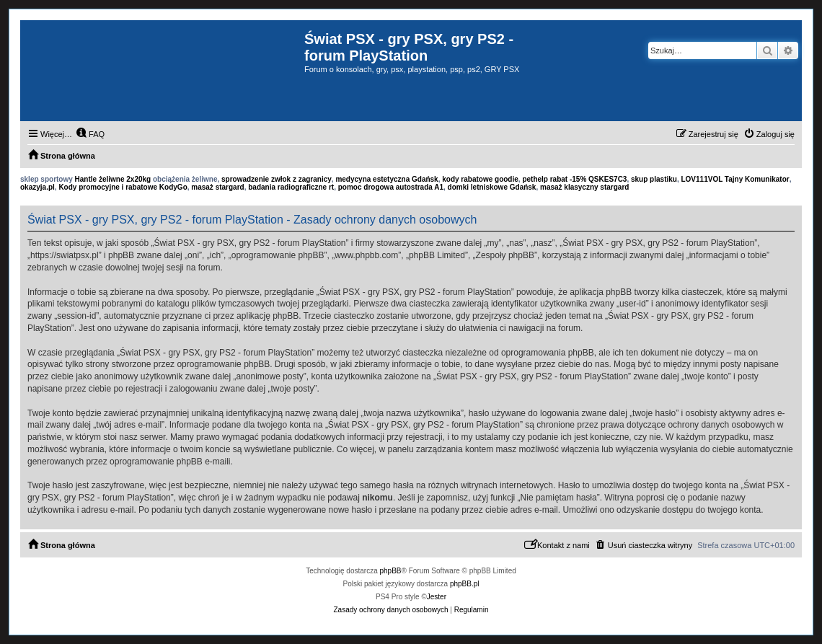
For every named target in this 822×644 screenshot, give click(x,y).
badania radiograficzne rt (291, 187)
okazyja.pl (37, 187)
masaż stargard (217, 187)
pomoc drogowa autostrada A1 (391, 187)
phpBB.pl (465, 584)
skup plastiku (654, 179)
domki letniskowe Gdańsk (492, 187)
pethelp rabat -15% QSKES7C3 (574, 179)
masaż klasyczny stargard (584, 187)
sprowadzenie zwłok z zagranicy (277, 179)
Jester (437, 597)
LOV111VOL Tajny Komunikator (735, 179)
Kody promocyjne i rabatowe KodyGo (123, 187)
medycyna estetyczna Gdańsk (386, 179)
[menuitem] (90, 134)
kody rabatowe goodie (480, 179)
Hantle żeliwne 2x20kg (113, 179)
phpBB (391, 571)
